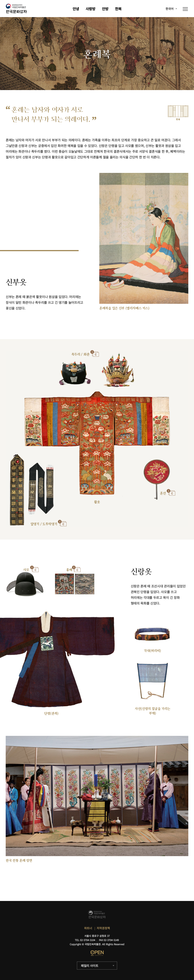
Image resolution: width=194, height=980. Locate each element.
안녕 (76, 9)
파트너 (88, 928)
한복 (118, 9)
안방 (105, 9)
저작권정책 (103, 928)
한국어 (170, 9)
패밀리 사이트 (90, 966)
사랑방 (90, 9)
